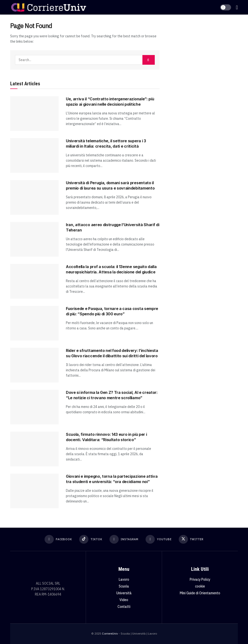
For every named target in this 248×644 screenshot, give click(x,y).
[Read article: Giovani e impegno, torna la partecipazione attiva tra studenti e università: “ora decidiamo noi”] (34, 491)
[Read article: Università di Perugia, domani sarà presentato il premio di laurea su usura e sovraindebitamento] (34, 197)
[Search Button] (149, 60)
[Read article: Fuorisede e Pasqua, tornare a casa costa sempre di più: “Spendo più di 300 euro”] (34, 323)
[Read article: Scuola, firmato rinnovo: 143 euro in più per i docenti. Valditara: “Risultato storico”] (34, 449)
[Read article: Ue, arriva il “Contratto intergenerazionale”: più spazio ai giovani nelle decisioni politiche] (34, 114)
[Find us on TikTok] (91, 539)
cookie (200, 586)
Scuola (124, 586)
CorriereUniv (110, 633)
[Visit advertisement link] (202, 57)
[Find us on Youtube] (159, 539)
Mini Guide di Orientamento (200, 593)
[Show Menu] (237, 7)
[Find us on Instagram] (124, 539)
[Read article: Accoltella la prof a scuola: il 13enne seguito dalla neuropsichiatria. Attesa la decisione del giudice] (34, 281)
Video (124, 600)
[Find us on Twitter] (191, 539)
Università (124, 593)
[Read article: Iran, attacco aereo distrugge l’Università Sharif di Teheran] (34, 239)
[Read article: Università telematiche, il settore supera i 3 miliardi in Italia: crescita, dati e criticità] (34, 155)
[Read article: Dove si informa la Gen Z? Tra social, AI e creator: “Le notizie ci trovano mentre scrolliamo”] (34, 407)
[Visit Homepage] (49, 7)
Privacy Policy (200, 580)
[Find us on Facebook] (58, 539)
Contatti (124, 607)
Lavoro (124, 580)
